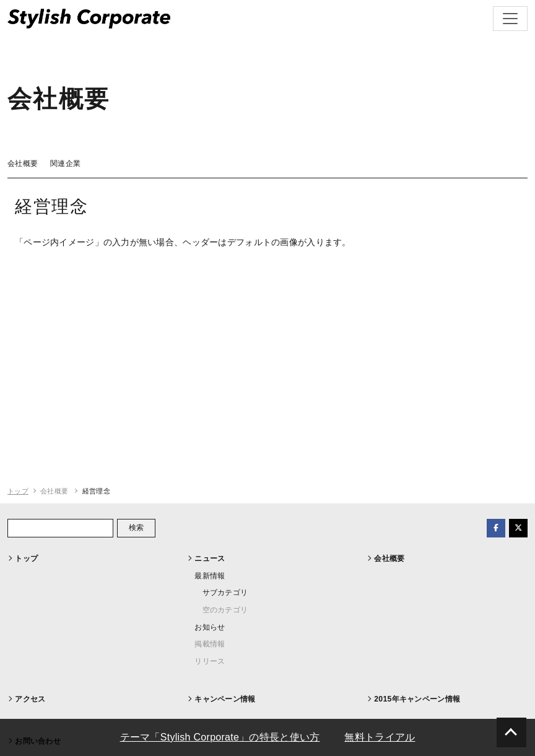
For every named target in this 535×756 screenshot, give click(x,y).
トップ (18, 491)
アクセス (30, 699)
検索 (136, 528)
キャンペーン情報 (225, 699)
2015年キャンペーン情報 (417, 699)
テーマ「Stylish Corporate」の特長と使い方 (220, 737)
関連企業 (65, 163)
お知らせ (210, 627)
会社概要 (23, 163)
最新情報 (210, 576)
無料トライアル (380, 737)
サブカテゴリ (225, 593)
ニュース (210, 558)
